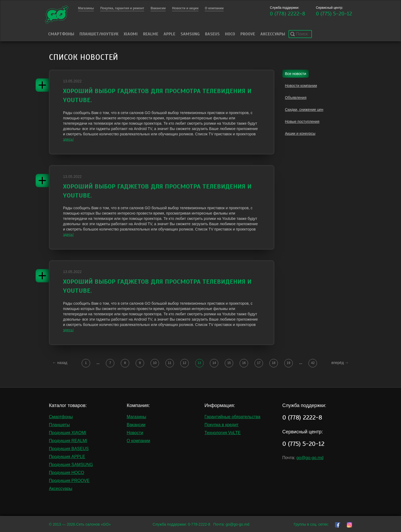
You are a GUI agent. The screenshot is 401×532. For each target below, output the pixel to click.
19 (288, 363)
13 (199, 363)
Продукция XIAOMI (68, 433)
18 (273, 363)
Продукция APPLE (67, 457)
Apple (169, 34)
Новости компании (301, 86)
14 (214, 363)
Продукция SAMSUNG (71, 465)
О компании (139, 441)
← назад (60, 363)
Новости (135, 433)
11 (170, 363)
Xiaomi (131, 34)
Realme (151, 34)
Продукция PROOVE (69, 481)
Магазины (137, 417)
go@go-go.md (310, 458)
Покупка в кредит (222, 425)
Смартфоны (61, 34)
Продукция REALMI (68, 441)
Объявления (296, 98)
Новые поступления (302, 122)
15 (229, 363)
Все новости (296, 74)
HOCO (230, 34)
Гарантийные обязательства (232, 417)
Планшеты (59, 425)
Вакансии (136, 425)
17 (259, 363)
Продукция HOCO (67, 473)
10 (155, 363)
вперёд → (340, 363)
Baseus (212, 34)
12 (184, 363)
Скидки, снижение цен (304, 110)
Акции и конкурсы (300, 133)
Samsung (190, 34)
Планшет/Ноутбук (99, 34)
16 (244, 363)
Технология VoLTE (223, 433)
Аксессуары (273, 34)
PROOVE (248, 34)
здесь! (68, 139)
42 (313, 363)
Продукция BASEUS (69, 449)
